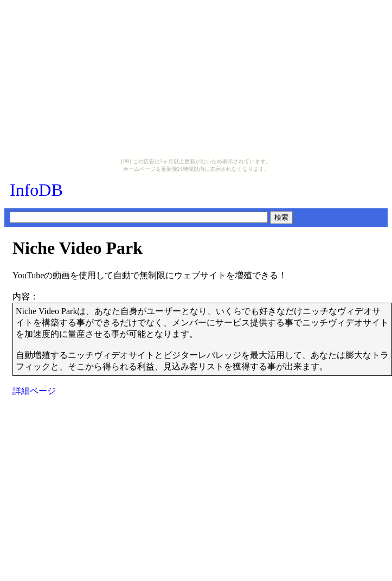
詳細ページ (34, 391)
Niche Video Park (78, 248)
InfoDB (36, 190)
